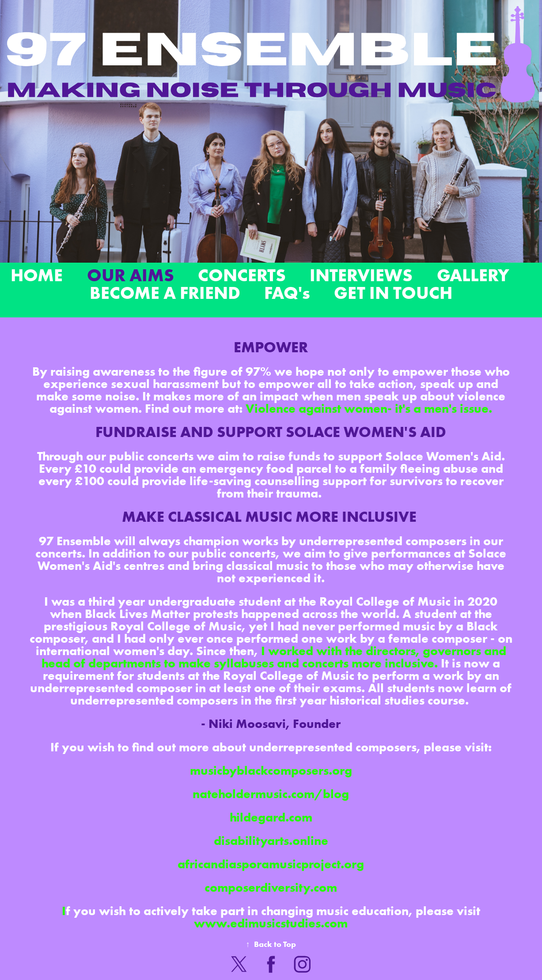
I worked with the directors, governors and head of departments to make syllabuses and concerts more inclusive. (274, 657)
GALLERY (473, 275)
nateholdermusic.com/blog (271, 794)
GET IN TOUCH (393, 292)
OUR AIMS (131, 275)
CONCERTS (242, 275)
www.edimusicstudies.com (271, 923)
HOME (37, 275)
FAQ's (287, 292)
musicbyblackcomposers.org (271, 770)
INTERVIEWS (361, 275)
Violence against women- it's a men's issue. (369, 408)
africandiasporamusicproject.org (271, 864)
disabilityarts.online (271, 841)
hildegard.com (271, 817)
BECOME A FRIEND (165, 292)
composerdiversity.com (271, 887)
